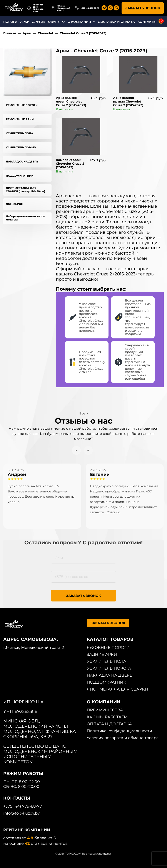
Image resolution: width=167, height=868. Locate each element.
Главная (10, 33)
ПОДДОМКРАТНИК (20, 176)
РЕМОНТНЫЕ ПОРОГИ (22, 105)
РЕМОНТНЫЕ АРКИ (20, 119)
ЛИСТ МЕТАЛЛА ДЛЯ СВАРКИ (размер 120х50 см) (25, 190)
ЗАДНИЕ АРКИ (102, 654)
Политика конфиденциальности (119, 731)
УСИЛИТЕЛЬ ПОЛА (20, 133)
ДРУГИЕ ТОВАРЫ (46, 22)
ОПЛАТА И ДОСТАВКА (109, 724)
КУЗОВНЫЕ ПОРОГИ (108, 648)
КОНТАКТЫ (147, 22)
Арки (27, 33)
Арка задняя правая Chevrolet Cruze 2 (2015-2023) (128, 101)
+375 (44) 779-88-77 (90, 8)
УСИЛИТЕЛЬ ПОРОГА (21, 147)
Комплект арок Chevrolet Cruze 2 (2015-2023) (70, 164)
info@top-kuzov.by (22, 813)
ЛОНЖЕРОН (15, 204)
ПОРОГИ (10, 22)
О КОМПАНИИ (79, 22)
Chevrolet (46, 33)
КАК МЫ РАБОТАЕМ (107, 717)
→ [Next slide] (88, 450)
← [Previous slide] (76, 450)
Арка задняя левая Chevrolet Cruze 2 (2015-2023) (71, 101)
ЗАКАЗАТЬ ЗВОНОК (143, 8)
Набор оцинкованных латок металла (25, 218)
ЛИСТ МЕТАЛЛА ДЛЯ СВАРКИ (117, 689)
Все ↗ (84, 413)
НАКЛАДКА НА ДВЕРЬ (22, 162)
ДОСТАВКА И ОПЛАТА (116, 22)
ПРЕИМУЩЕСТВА (105, 710)
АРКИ (25, 22)
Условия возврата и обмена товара (123, 738)
